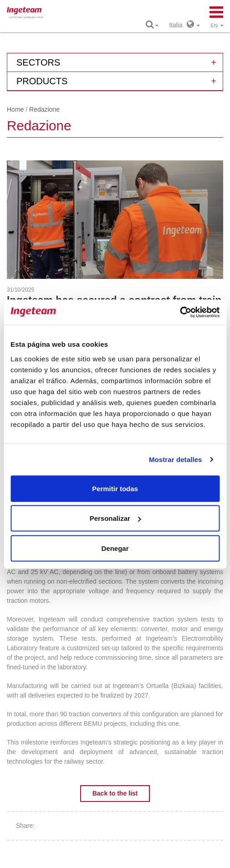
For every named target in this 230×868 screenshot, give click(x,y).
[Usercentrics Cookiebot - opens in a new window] (180, 312)
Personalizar (115, 518)
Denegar (115, 548)
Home (15, 109)
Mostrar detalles (176, 460)
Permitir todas (115, 488)
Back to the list (115, 793)
